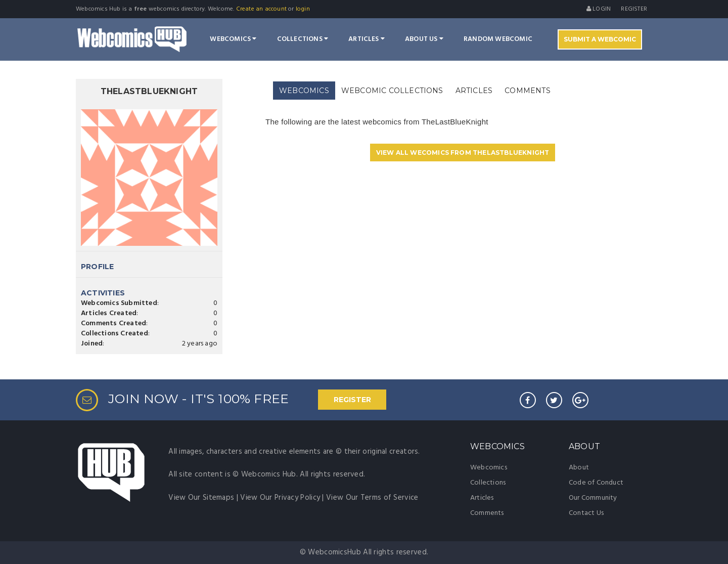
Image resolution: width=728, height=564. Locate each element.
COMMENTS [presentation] (528, 91)
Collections (303, 39)
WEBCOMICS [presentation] (304, 91)
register (634, 9)
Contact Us (586, 513)
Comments (487, 513)
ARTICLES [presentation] (474, 91)
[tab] (304, 91)
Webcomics (233, 39)
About (579, 468)
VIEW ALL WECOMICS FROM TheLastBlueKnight (463, 153)
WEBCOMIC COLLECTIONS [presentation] (392, 91)
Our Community (593, 498)
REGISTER (352, 400)
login (303, 9)
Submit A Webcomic (600, 39)
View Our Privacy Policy (280, 498)
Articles (367, 39)
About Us (424, 39)
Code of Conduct (596, 483)
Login (599, 9)
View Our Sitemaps (201, 498)
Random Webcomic (498, 39)
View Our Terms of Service (372, 498)
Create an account (261, 9)
